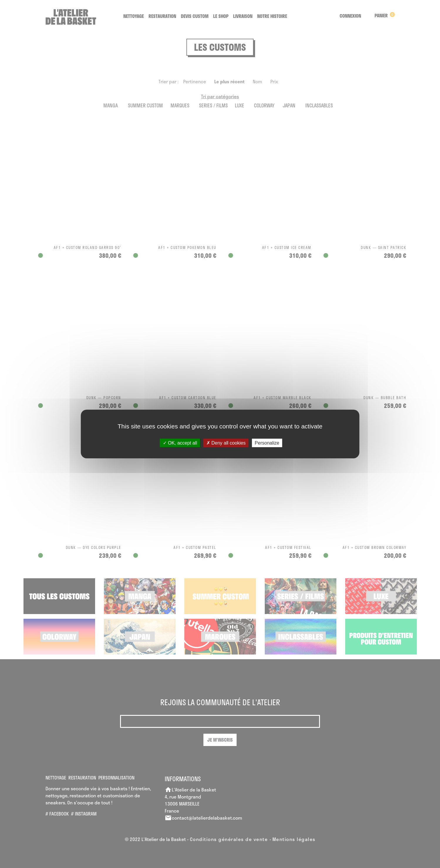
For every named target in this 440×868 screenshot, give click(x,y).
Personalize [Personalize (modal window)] (267, 443)
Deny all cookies (226, 443)
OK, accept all (180, 443)
